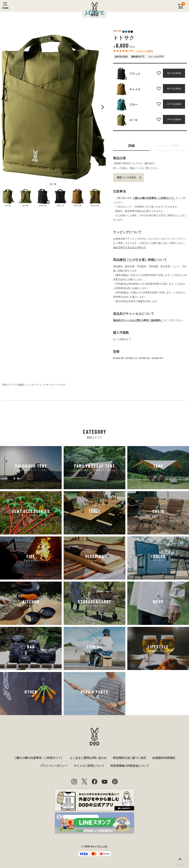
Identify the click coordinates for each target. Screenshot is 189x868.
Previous (4, 107)
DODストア (8, 385)
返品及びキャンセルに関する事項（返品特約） (138, 320)
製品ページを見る (127, 177)
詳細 (131, 146)
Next (102, 107)
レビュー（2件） (169, 146)
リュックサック (45, 385)
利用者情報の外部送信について (130, 766)
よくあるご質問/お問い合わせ (88, 758)
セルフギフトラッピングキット (130, 247)
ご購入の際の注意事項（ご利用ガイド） (154, 198)
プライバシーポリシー (54, 766)
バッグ (30, 385)
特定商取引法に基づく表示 (129, 758)
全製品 (21, 385)
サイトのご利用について (89, 766)
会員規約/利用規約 (164, 758)
